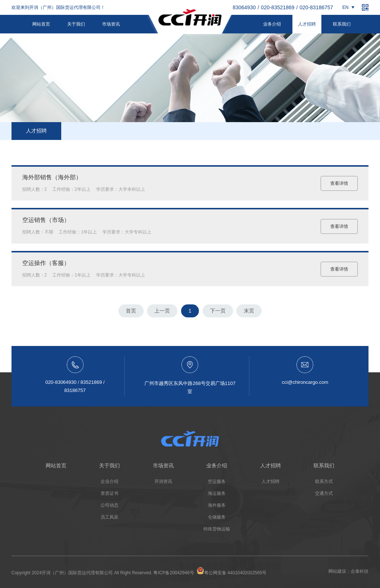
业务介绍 (272, 24)
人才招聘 (307, 24)
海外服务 (217, 505)
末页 (249, 311)
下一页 (218, 311)
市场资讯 (111, 24)
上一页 (162, 311)
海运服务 (217, 493)
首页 (131, 311)
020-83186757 (316, 7)
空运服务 (217, 481)
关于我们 (76, 24)
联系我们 (342, 24)
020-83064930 (239, 7)
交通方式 (324, 493)
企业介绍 (109, 481)
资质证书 (109, 493)
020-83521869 (278, 7)
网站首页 (41, 24)
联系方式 (324, 481)
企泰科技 (360, 571)
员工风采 (109, 517)
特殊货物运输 (217, 529)
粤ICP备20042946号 (173, 573)
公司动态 (109, 505)
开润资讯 (163, 481)
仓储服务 (217, 517)
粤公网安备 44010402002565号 (232, 571)
